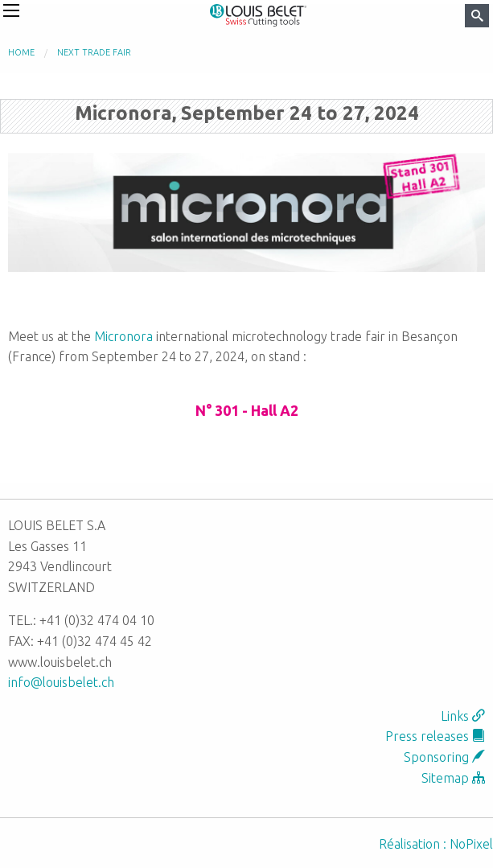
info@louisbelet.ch (61, 682)
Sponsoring (444, 757)
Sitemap (453, 778)
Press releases (435, 736)
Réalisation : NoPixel (436, 844)
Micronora (123, 336)
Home (21, 52)
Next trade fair (94, 52)
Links (463, 716)
